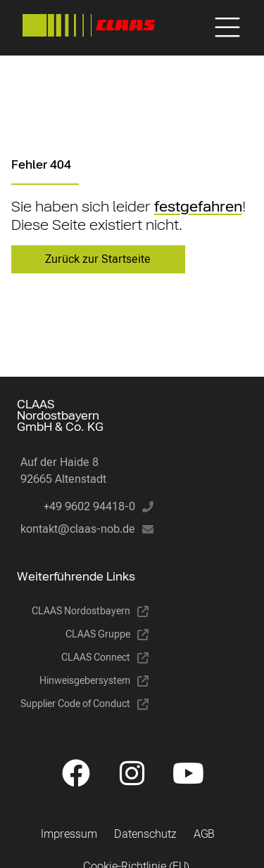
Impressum (69, 834)
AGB (204, 834)
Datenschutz (145, 834)
